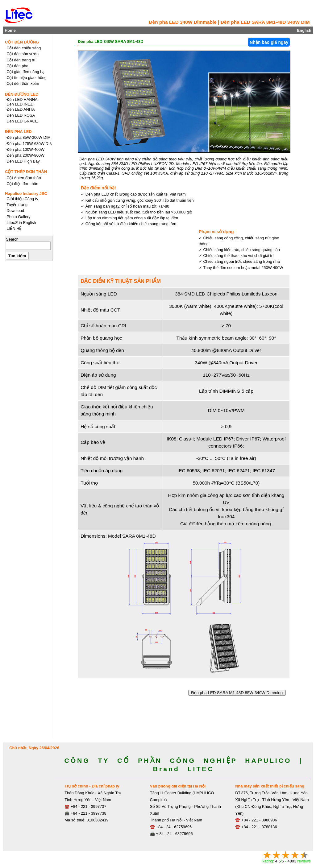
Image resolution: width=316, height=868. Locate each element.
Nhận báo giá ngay (269, 42)
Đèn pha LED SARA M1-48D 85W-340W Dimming (237, 693)
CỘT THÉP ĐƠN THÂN (26, 172)
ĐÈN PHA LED (18, 132)
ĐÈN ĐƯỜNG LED (22, 94)
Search (12, 239)
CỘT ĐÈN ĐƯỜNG (22, 42)
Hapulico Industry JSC (26, 194)
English (304, 30)
